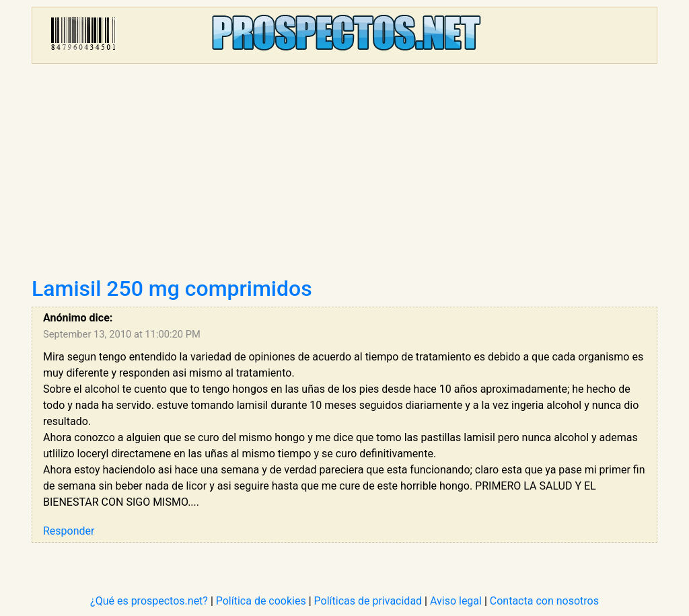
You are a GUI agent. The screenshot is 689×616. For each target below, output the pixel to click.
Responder (69, 531)
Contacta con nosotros (544, 601)
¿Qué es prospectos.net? (149, 601)
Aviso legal (456, 601)
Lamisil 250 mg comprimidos (172, 288)
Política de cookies (261, 601)
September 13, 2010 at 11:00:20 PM (122, 334)
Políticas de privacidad (368, 601)
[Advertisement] (344, 175)
